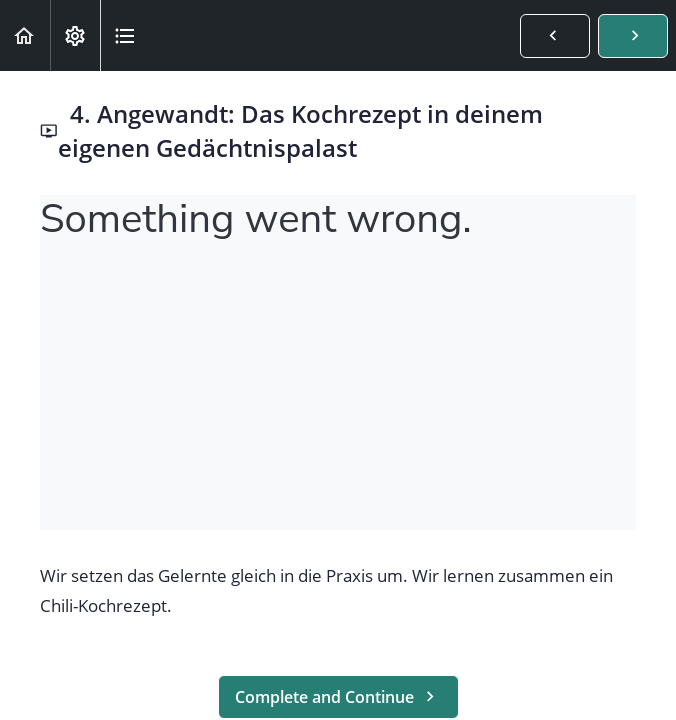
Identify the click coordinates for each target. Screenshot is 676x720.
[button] (25, 35)
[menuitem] (75, 35)
